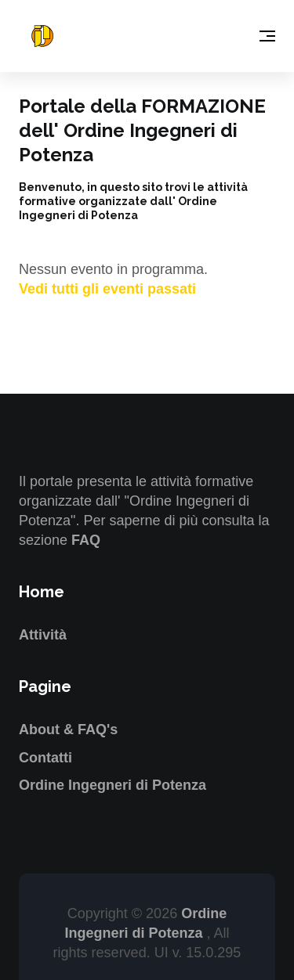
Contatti (45, 758)
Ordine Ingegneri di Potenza (113, 785)
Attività (43, 635)
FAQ (86, 540)
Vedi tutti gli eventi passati (107, 289)
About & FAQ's (68, 730)
